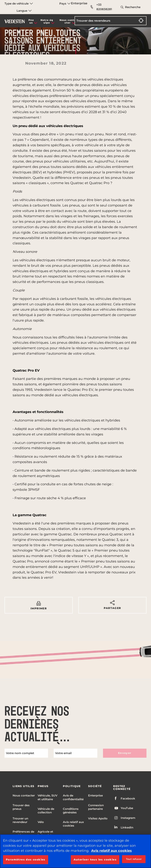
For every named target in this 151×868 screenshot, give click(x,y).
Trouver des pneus (21, 807)
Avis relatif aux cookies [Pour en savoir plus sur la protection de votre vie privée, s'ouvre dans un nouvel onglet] (111, 851)
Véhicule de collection (46, 811)
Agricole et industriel (45, 833)
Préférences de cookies (23, 833)
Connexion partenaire (96, 807)
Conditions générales (71, 811)
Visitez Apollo (98, 818)
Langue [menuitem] (24, 11)
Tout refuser (134, 859)
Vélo (41, 822)
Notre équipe (47, 21)
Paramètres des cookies (26, 860)
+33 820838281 (101, 7)
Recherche (133, 7)
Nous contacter (68, 21)
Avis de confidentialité (73, 797)
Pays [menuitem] (65, 3)
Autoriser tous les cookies (95, 860)
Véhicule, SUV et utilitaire (48, 797)
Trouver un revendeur (20, 820)
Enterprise (79, 3)
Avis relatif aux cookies (73, 824)
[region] (75, 851)
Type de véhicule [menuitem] (19, 3)
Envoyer (125, 753)
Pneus (31, 21)
